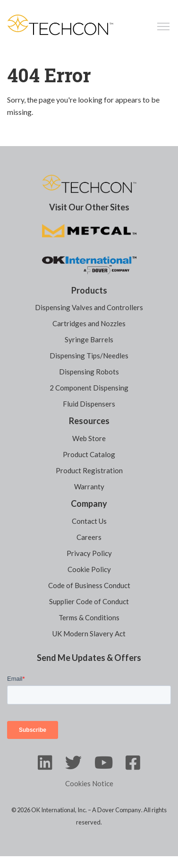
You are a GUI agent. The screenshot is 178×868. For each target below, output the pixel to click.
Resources (89, 421)
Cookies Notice (89, 783)
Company (89, 503)
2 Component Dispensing (89, 388)
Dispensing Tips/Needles (89, 356)
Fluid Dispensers (89, 404)
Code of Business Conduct (89, 585)
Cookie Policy (89, 569)
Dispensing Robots (89, 372)
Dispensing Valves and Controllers (89, 307)
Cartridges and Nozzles (89, 323)
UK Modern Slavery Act (89, 634)
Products (89, 290)
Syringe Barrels (89, 339)
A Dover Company (117, 810)
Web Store (89, 438)
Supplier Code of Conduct (89, 601)
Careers (89, 537)
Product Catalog (89, 454)
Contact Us (89, 521)
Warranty (89, 486)
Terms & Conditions (89, 617)
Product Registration (89, 470)
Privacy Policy (89, 553)
